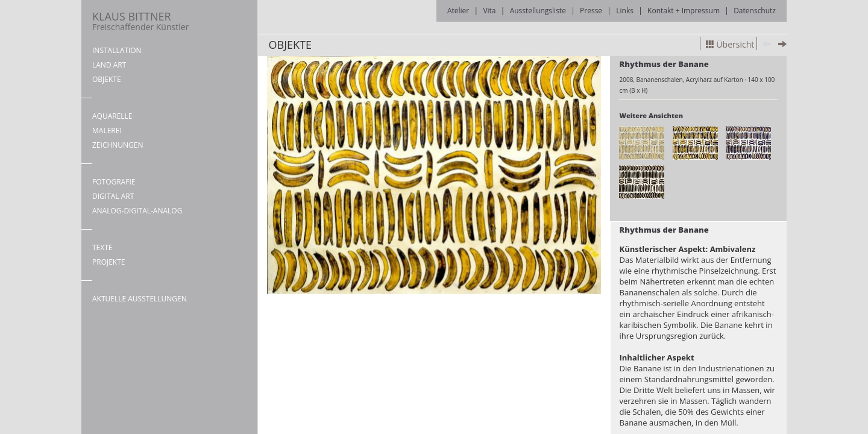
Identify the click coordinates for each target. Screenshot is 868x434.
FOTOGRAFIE (114, 182)
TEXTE (102, 247)
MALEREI (107, 131)
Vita (489, 11)
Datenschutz (755, 11)
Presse (591, 11)
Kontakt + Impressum (684, 11)
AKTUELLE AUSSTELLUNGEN (140, 299)
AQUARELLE (112, 116)
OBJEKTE (107, 79)
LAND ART (109, 65)
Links (625, 11)
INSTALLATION (117, 50)
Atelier (458, 11)
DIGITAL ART (113, 196)
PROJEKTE (108, 262)
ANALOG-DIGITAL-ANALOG (137, 211)
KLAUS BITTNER (140, 21)
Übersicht (730, 44)
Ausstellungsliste (538, 11)
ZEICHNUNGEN (118, 145)
